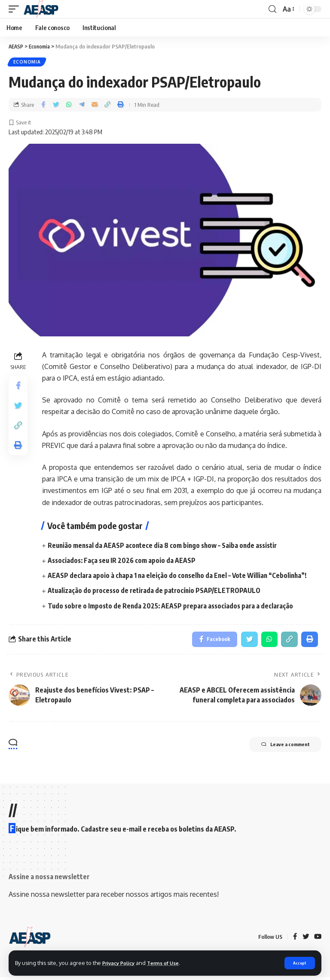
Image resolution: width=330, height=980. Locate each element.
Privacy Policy (121, 962)
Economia (27, 63)
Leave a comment (278, 748)
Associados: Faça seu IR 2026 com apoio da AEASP (123, 562)
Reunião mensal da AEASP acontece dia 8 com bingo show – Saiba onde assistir (166, 547)
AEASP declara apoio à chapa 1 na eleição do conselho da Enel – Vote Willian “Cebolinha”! (180, 577)
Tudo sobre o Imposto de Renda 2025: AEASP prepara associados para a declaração (174, 607)
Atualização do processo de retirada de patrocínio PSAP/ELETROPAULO (157, 592)
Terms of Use (170, 962)
